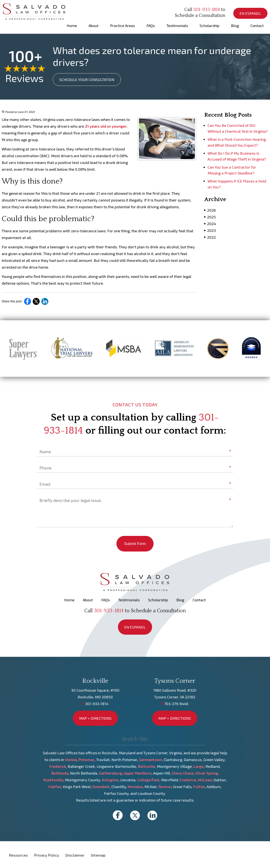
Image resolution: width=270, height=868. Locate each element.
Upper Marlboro (138, 773)
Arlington (110, 780)
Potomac (86, 760)
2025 (210, 217)
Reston (165, 787)
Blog (235, 26)
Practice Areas (122, 26)
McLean (205, 780)
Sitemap (98, 855)
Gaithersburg (111, 773)
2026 (210, 210)
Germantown (151, 760)
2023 (210, 230)
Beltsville (146, 766)
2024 (210, 224)
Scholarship (209, 26)
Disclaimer (75, 855)
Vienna (71, 760)
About (94, 26)
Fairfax (55, 787)
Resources (18, 855)
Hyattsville (53, 780)
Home (72, 26)
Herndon (135, 787)
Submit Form (135, 544)
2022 (210, 237)
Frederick (58, 766)
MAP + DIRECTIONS (95, 718)
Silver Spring (207, 773)
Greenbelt (101, 787)
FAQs (151, 26)
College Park (148, 780)
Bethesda (60, 773)
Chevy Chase (183, 773)
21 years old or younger (106, 126)
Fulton (199, 787)
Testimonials (177, 26)
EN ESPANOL (250, 13)
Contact (257, 26)
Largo (199, 766)
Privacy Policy (47, 855)
